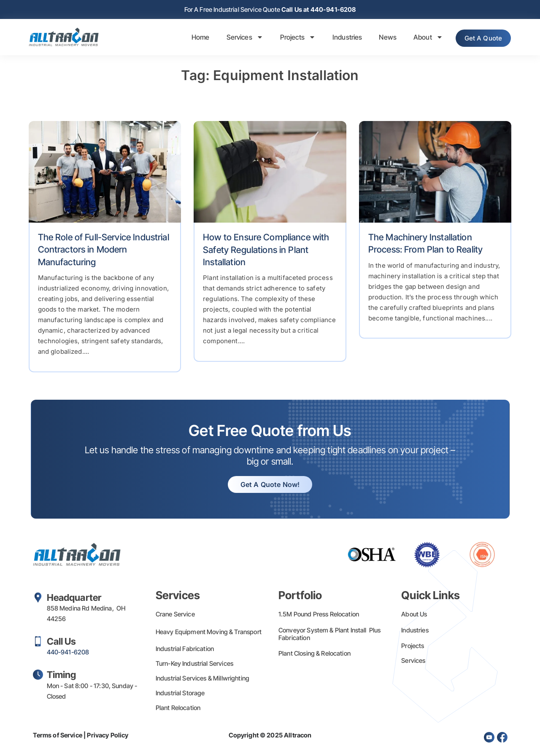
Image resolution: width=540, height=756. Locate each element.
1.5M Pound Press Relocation (319, 615)
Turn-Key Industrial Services (194, 664)
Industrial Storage (180, 694)
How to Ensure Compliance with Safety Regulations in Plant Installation (266, 250)
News (379, 38)
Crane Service (175, 615)
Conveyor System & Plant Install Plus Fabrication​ (330, 635)
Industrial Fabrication (185, 650)
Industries (338, 38)
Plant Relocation (178, 709)
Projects (289, 38)
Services (236, 38)
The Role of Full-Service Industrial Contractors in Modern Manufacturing (104, 250)
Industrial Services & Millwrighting (202, 679)
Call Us (62, 642)
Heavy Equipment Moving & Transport (209, 633)
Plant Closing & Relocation (315, 654)
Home (191, 38)
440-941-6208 (68, 653)
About (419, 38)
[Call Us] (38, 642)
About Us (414, 615)
